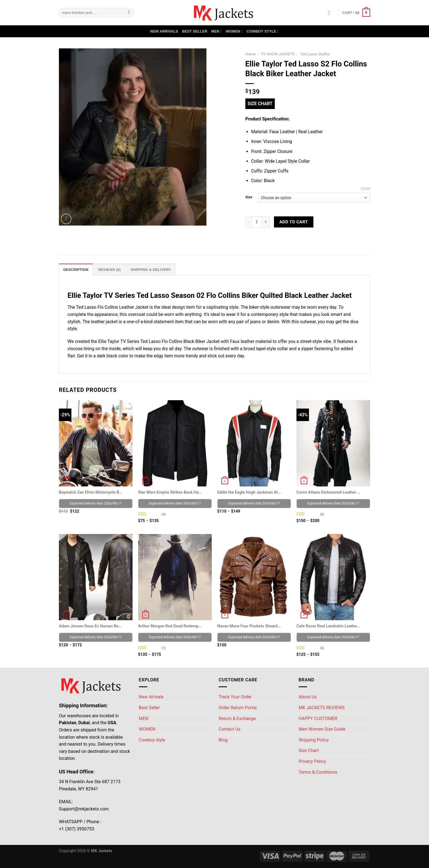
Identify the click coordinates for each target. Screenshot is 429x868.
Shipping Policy (314, 740)
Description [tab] (76, 270)
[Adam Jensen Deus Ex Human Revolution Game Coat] (96, 577)
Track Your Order (235, 697)
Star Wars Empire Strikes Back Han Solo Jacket (170, 492)
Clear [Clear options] (366, 189)
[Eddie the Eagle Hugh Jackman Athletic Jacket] (254, 443)
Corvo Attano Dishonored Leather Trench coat (329, 492)
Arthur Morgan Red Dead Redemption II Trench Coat (170, 626)
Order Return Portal (238, 708)
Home (250, 54)
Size (249, 197)
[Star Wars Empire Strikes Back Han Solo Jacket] (175, 443)
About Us (308, 697)
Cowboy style (263, 31)
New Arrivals (164, 31)
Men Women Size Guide (322, 729)
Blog (223, 740)
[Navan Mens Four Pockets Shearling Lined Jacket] (254, 577)
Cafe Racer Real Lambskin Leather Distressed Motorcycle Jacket (329, 626)
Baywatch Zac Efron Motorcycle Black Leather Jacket (91, 492)
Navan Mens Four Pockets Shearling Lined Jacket (249, 626)
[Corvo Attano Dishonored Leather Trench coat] (333, 443)
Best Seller (195, 31)
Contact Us (230, 729)
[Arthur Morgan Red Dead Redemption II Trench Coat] (175, 577)
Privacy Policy (312, 761)
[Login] (331, 13)
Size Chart (260, 104)
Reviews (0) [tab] (109, 270)
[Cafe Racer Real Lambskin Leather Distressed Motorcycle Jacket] (333, 577)
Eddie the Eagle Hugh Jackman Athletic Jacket (249, 492)
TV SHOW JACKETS (278, 54)
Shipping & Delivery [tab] (151, 270)
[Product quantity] (257, 222)
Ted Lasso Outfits (315, 54)
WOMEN (234, 31)
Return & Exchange (237, 719)
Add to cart (294, 222)
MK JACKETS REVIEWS (322, 708)
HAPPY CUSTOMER (318, 719)
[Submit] (129, 13)
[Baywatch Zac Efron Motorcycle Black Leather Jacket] (96, 443)
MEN (217, 31)
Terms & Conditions (318, 772)
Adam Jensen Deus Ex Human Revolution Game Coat (91, 626)
